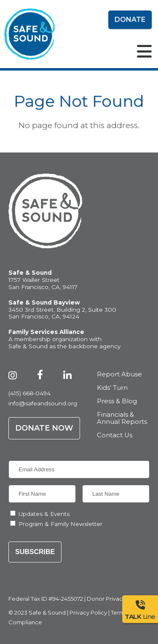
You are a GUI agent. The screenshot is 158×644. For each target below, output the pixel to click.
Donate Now (44, 428)
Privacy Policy (88, 612)
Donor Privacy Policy (115, 599)
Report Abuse (119, 375)
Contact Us (115, 435)
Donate (130, 20)
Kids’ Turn (112, 388)
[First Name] (42, 494)
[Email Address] (79, 469)
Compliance (25, 622)
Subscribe (35, 552)
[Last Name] (116, 494)
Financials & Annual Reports (122, 419)
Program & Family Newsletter (60, 524)
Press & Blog (117, 401)
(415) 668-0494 (29, 393)
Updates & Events (44, 514)
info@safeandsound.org (43, 403)
